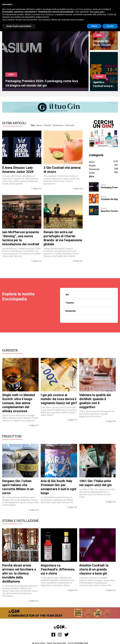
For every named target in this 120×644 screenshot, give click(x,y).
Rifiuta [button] (94, 26)
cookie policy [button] (99, 12)
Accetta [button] (110, 26)
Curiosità (10, 350)
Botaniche (71, 311)
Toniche (70, 303)
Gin (67, 295)
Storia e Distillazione (20, 521)
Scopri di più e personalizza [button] (19, 26)
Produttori (12, 436)
